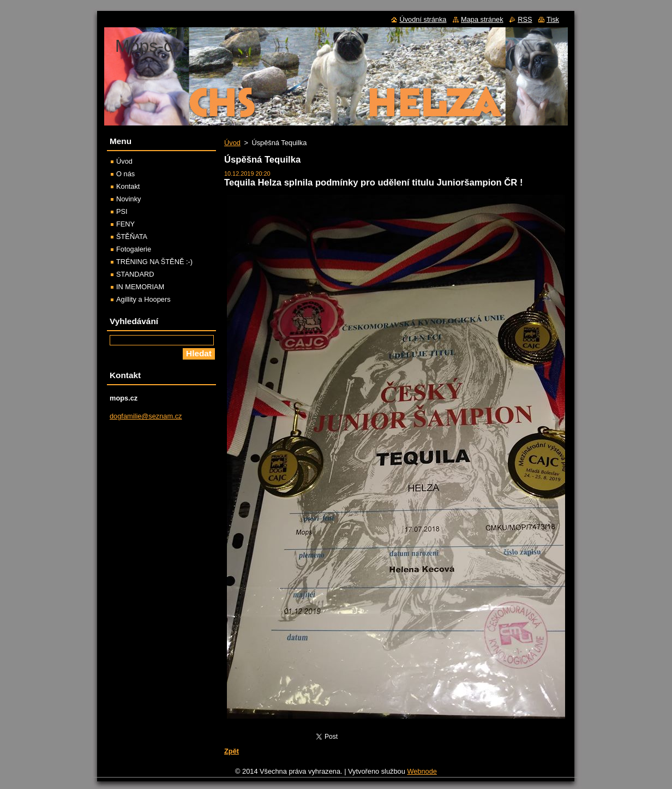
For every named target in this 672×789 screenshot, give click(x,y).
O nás (125, 174)
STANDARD (135, 274)
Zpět (232, 751)
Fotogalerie (134, 249)
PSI (122, 211)
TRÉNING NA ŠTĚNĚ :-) (154, 262)
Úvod (232, 143)
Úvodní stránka (423, 19)
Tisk (553, 19)
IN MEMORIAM (140, 287)
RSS (525, 19)
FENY (125, 224)
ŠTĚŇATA (132, 237)
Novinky (129, 199)
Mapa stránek (482, 19)
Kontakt (128, 186)
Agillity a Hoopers (143, 299)
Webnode (422, 771)
